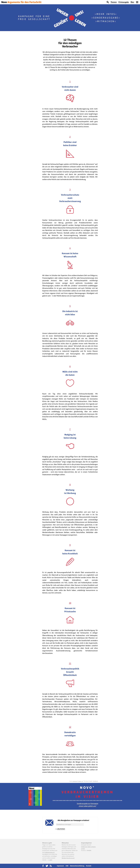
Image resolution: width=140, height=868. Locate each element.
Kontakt (89, 866)
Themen (114, 2)
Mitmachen (106, 21)
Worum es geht (47, 843)
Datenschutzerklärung (77, 866)
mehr (51, 860)
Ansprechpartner (86, 843)
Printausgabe (124, 2)
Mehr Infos (106, 14)
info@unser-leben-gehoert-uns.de (89, 848)
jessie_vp (81, 781)
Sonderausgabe (106, 18)
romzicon (75, 781)
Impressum (60, 866)
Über (132, 2)
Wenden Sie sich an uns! (68, 858)
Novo (87, 792)
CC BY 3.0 (95, 781)
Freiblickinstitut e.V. (50, 852)
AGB (67, 866)
